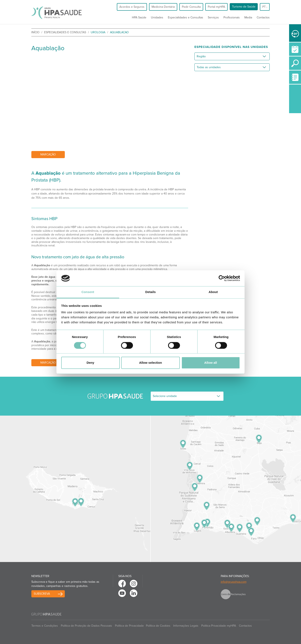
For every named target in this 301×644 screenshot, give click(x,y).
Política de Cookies (158, 626)
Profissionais (232, 17)
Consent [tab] (88, 292)
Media (248, 17)
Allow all (211, 363)
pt (265, 7)
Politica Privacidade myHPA (219, 626)
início (35, 32)
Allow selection (150, 363)
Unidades (157, 17)
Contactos (263, 17)
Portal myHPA (216, 7)
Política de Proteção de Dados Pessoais (86, 626)
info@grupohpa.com (234, 582)
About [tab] (213, 292)
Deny (90, 363)
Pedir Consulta (191, 7)
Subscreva (42, 594)
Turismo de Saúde (244, 7)
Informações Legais (186, 626)
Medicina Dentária (163, 7)
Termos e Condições (45, 626)
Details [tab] (150, 292)
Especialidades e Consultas (186, 17)
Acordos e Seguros (132, 7)
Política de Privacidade (129, 626)
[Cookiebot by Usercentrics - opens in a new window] (222, 278)
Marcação (48, 154)
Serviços (213, 17)
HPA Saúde (139, 17)
